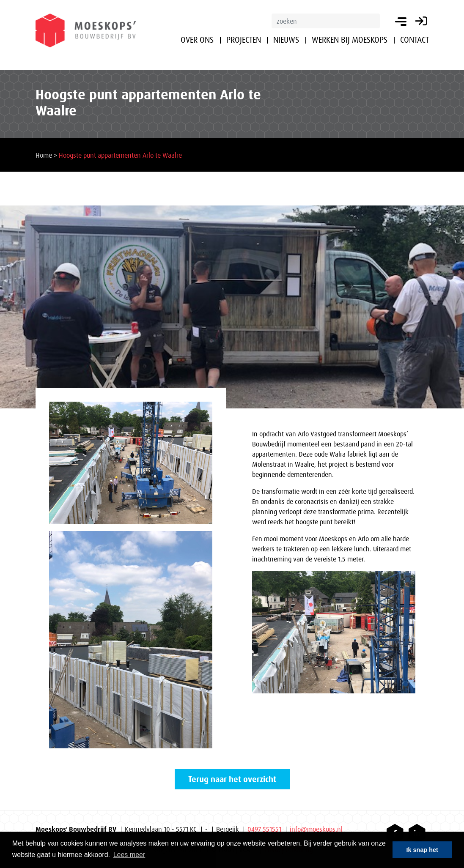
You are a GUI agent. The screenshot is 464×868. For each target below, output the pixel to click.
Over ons (197, 40)
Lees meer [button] (129, 855)
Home (44, 155)
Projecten (244, 40)
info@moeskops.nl (316, 829)
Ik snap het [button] (422, 850)
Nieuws (286, 40)
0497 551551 (264, 829)
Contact (415, 40)
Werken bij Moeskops (350, 40)
